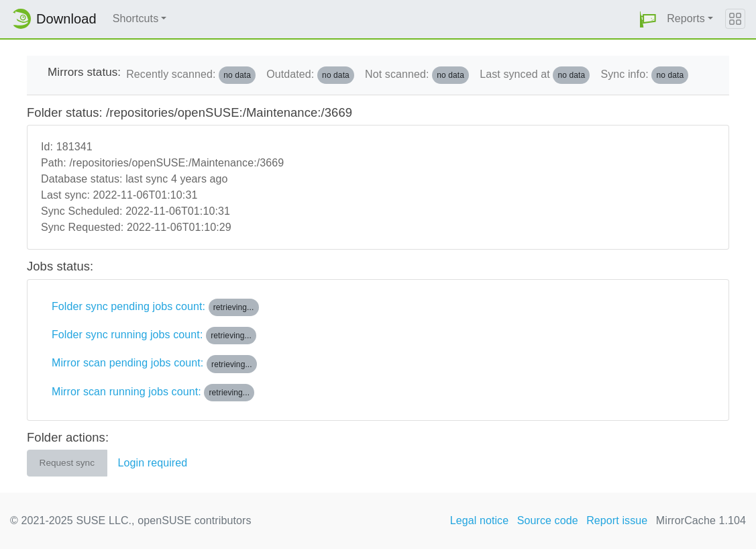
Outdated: (310, 75)
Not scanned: (417, 75)
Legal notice (480, 520)
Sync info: (644, 75)
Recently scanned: (191, 75)
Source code (548, 520)
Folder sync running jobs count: (154, 336)
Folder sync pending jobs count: (155, 307)
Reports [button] (686, 18)
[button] (648, 19)
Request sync (67, 463)
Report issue (617, 520)
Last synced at (535, 75)
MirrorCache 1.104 (701, 520)
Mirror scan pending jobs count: (154, 364)
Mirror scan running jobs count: (153, 393)
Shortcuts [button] (136, 18)
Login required (153, 463)
